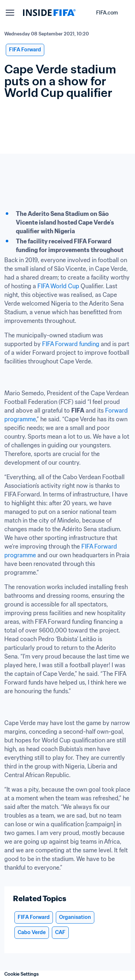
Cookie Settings (22, 974)
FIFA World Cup (58, 286)
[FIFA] (49, 13)
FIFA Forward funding (70, 344)
